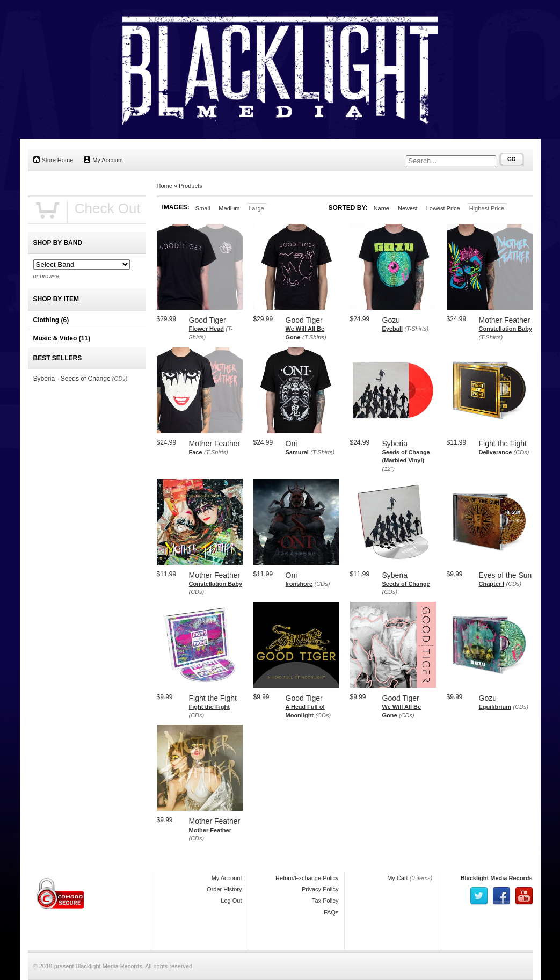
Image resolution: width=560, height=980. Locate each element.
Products (190, 186)
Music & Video (62, 338)
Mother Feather (210, 830)
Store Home (53, 160)
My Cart (398, 878)
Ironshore (299, 584)
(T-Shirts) (314, 337)
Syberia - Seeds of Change (72, 379)
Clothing (51, 320)
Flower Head (206, 329)
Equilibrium (495, 707)
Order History (224, 889)
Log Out (231, 901)
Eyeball (393, 329)
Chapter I (492, 584)
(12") (388, 469)
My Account (103, 160)
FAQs (331, 912)
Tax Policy (325, 901)
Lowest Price (443, 208)
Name (381, 208)
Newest (408, 208)
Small (203, 208)
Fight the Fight (209, 707)
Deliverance (496, 452)
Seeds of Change (406, 584)
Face (196, 452)
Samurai (297, 452)
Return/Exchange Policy (307, 878)
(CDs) (522, 452)
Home (165, 186)
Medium (229, 208)
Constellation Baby (506, 329)
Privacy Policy (320, 889)
